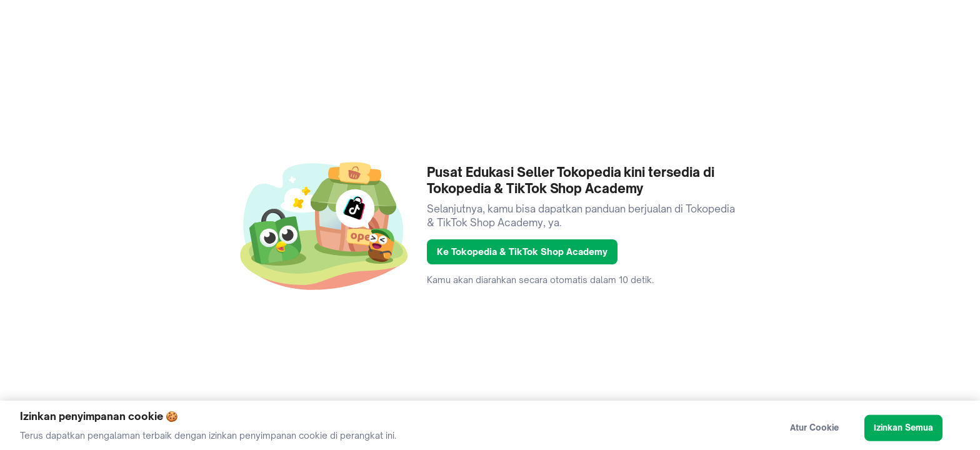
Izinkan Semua (904, 431)
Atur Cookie (814, 431)
